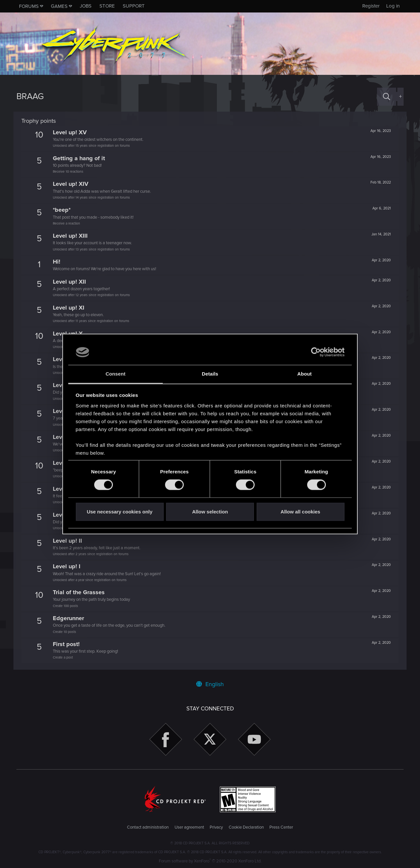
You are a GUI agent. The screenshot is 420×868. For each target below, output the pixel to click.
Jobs (86, 6)
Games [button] (59, 6)
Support (134, 6)
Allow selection (210, 512)
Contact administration (148, 827)
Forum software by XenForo (210, 861)
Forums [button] (29, 6)
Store (107, 6)
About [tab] (304, 374)
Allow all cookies (300, 512)
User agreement (189, 827)
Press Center (281, 827)
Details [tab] (210, 374)
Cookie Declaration (246, 827)
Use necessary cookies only (119, 512)
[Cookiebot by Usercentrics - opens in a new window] (316, 352)
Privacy (216, 827)
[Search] (387, 97)
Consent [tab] (116, 374)
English (210, 684)
